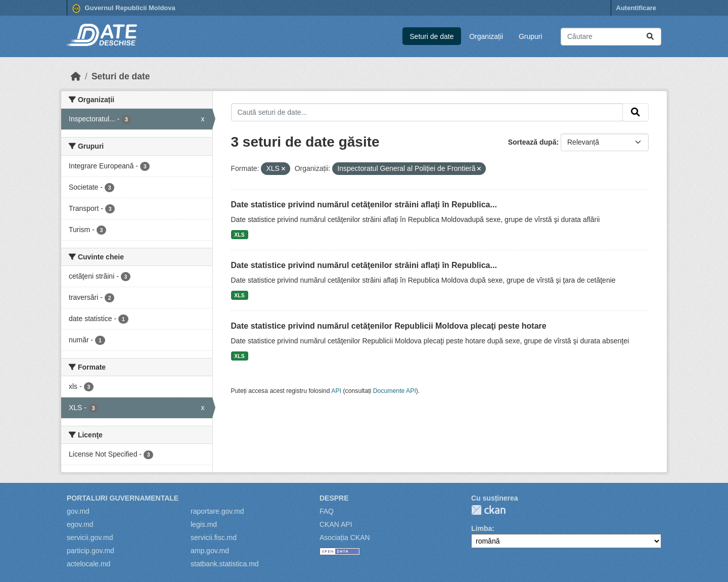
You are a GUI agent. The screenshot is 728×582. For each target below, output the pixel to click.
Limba (482, 528)
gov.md (78, 511)
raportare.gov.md (217, 511)
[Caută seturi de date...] (611, 37)
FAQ (327, 511)
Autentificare (636, 8)
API (336, 391)
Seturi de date (431, 36)
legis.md (204, 524)
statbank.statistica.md (225, 564)
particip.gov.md (90, 551)
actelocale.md (88, 564)
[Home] (76, 76)
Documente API (395, 391)
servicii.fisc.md (214, 538)
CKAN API (336, 524)
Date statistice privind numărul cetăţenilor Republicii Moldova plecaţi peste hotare (389, 326)
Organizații (486, 36)
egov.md (80, 524)
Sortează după (532, 142)
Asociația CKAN (345, 538)
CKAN (488, 510)
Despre (334, 498)
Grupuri (531, 36)
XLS (239, 235)
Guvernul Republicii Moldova (124, 9)
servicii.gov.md (90, 538)
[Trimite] (650, 37)
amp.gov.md (210, 551)
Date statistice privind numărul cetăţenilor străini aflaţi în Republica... (364, 205)
